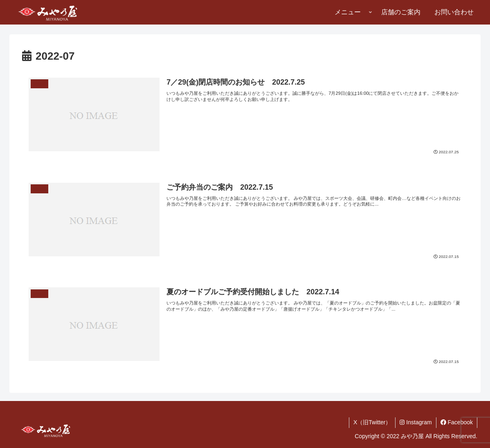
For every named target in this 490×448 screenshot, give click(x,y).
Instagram (416, 422)
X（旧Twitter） (372, 422)
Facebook (457, 422)
